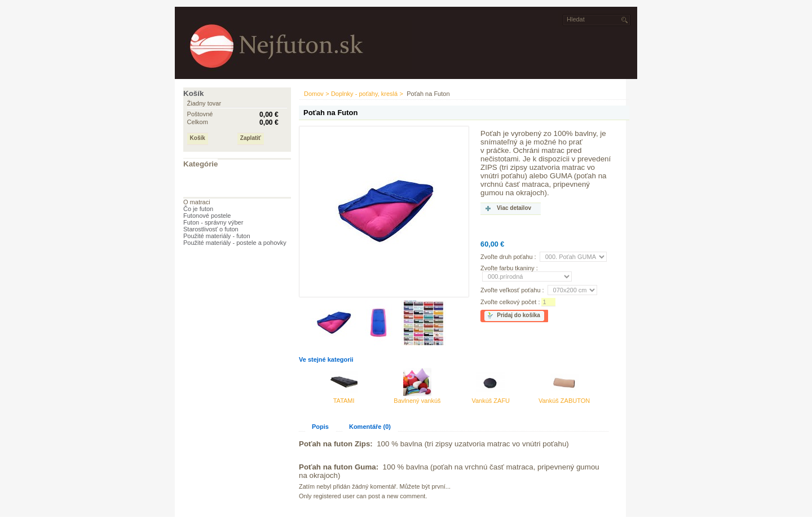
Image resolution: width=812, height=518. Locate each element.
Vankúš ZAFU (491, 401)
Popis (320, 427)
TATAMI (344, 401)
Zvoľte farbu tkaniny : (509, 268)
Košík (193, 93)
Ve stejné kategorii (326, 359)
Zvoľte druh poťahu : (508, 257)
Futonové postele (207, 216)
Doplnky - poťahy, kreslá (364, 94)
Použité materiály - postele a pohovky (235, 243)
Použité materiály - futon (217, 236)
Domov (314, 94)
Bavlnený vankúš (417, 401)
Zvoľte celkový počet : (510, 302)
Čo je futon (198, 209)
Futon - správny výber (213, 222)
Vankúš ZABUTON (564, 401)
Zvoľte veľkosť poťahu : (512, 290)
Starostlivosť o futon (211, 229)
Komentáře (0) (370, 427)
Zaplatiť (251, 138)
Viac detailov (514, 208)
